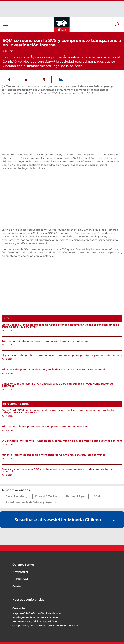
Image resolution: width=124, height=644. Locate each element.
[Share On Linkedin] (27, 79)
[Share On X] (44, 79)
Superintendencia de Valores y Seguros (30, 502)
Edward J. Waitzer (47, 496)
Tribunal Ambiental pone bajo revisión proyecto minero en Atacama (45, 341)
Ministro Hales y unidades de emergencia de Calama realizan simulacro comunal (53, 369)
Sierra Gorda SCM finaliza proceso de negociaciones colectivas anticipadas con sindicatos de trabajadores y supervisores (60, 326)
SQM (97, 496)
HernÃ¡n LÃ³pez (76, 496)
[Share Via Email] (61, 79)
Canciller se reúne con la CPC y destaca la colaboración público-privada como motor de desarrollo (57, 385)
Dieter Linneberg (16, 496)
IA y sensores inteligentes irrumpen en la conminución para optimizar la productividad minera (62, 355)
